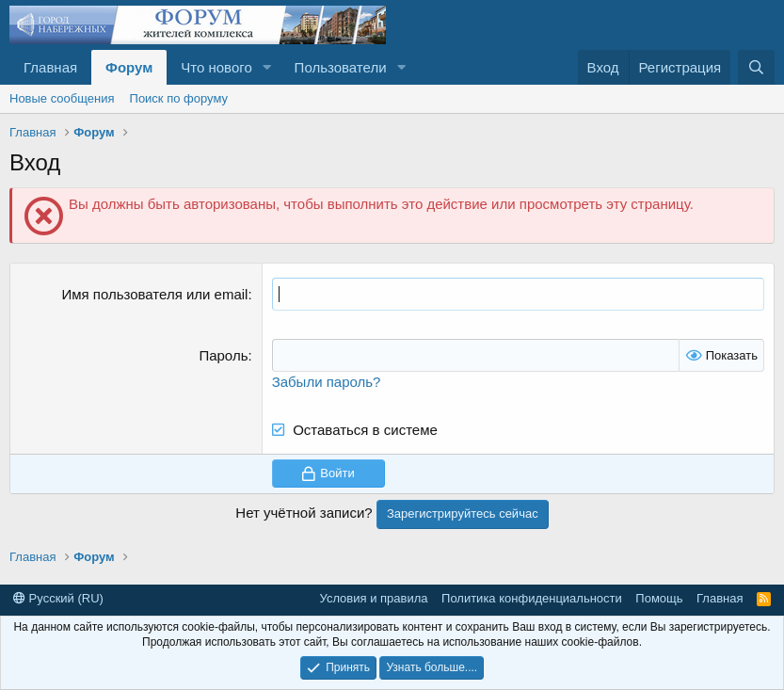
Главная (50, 67)
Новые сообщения (62, 98)
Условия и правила (374, 598)
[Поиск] (756, 67)
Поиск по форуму (179, 98)
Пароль (223, 355)
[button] (267, 67)
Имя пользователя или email (154, 294)
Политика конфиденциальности (532, 598)
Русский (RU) (58, 598)
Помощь (659, 598)
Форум (129, 67)
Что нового (216, 67)
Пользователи (341, 67)
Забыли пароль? (327, 382)
